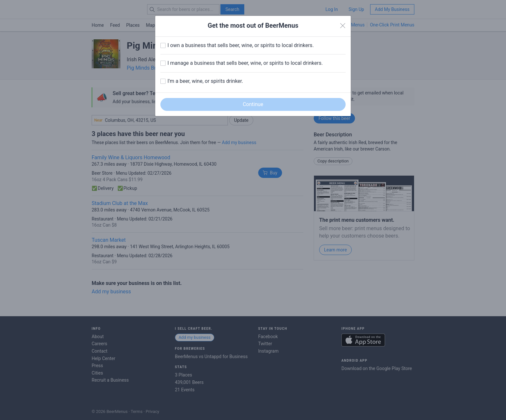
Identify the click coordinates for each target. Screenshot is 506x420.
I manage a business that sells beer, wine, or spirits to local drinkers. (245, 63)
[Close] (343, 26)
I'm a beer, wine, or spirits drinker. (205, 81)
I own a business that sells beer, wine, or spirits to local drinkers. (241, 45)
